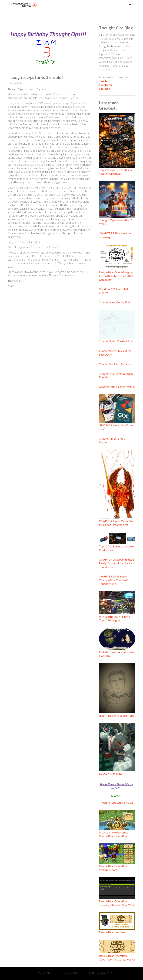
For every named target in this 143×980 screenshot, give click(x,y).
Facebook (105, 85)
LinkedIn (104, 89)
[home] (24, 6)
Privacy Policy (71, 973)
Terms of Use (45, 973)
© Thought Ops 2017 (101, 973)
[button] (130, 5)
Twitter (104, 81)
